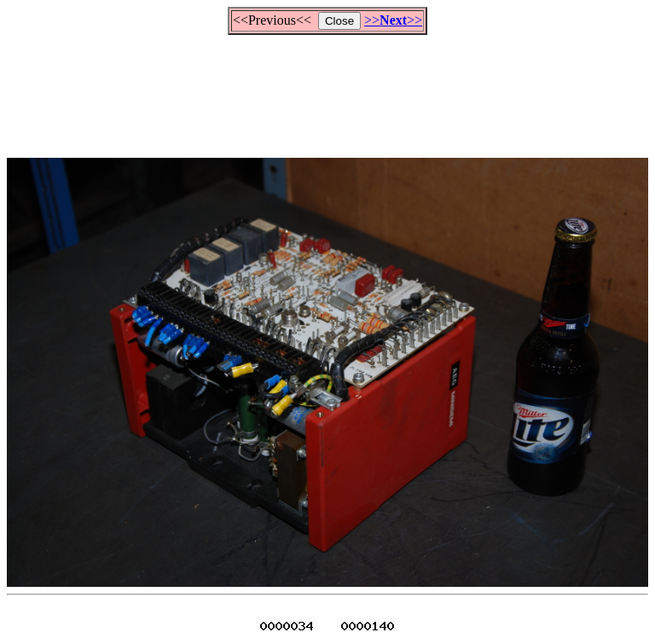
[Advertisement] (327, 89)
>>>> (393, 20)
